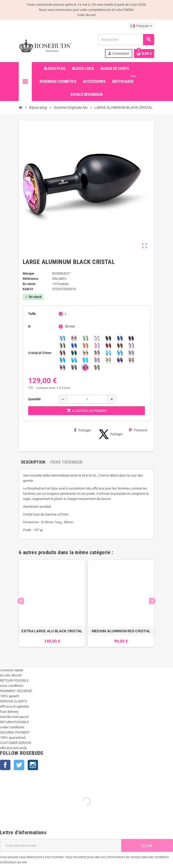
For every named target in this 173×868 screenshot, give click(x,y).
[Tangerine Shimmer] (131, 353)
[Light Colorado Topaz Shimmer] (120, 353)
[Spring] (131, 346)
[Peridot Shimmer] (74, 360)
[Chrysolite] (85, 338)
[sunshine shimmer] (85, 353)
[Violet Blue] (120, 360)
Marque (28, 273)
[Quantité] (87, 399)
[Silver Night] (74, 368)
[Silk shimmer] (97, 360)
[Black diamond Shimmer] (62, 360)
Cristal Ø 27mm (40, 353)
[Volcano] (62, 353)
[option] (52, 606)
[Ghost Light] (62, 368)
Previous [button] (21, 601)
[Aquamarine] (62, 338)
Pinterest (138, 430)
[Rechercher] (126, 40)
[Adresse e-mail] (61, 845)
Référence (30, 279)
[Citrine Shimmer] (97, 353)
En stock (29, 284)
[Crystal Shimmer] (108, 360)
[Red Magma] (108, 346)
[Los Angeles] (62, 346)
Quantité (34, 399)
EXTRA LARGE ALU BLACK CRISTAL (52, 631)
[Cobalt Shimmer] (85, 360)
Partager (82, 430)
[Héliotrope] (120, 338)
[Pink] (97, 346)
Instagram (33, 765)
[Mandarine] (85, 346)
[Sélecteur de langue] (141, 26)
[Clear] (97, 338)
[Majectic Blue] (74, 346)
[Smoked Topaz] (120, 346)
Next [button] (152, 601)
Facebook (5, 765)
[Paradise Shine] (131, 360)
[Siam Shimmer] (108, 353)
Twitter (19, 765)
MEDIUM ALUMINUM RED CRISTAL (121, 631)
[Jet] (131, 338)
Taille (32, 314)
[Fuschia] (85, 368)
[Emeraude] (108, 338)
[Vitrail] (97, 368)
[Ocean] (74, 353)
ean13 (28, 289)
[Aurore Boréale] (74, 338)
